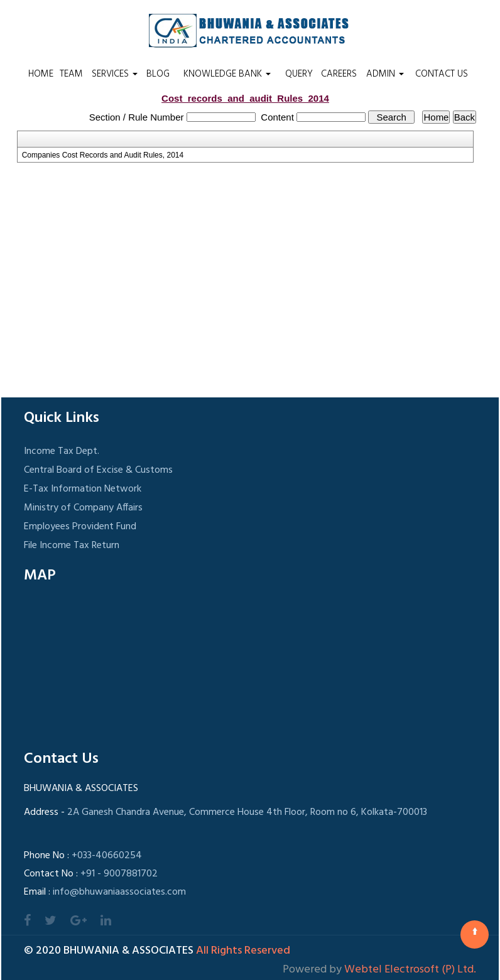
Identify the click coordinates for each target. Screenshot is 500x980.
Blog (158, 74)
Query (299, 74)
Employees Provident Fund (80, 527)
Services (115, 74)
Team (71, 74)
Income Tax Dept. (62, 451)
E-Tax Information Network (83, 489)
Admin (385, 74)
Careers (339, 74)
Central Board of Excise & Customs (98, 470)
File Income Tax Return (72, 546)
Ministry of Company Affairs (83, 508)
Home (41, 74)
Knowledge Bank (227, 74)
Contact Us (442, 74)
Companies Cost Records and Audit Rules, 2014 (103, 155)
